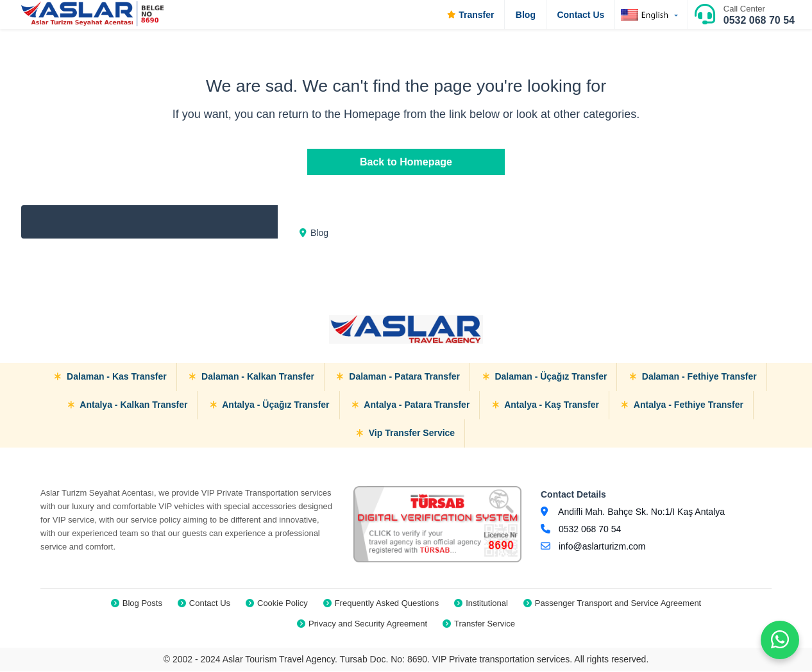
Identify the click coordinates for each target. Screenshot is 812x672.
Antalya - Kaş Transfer (546, 405)
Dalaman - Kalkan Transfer (252, 376)
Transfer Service (485, 624)
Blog (526, 15)
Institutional (487, 603)
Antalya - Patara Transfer (411, 405)
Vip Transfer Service (406, 433)
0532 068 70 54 (759, 20)
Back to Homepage (406, 162)
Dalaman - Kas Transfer (111, 376)
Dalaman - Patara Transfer (398, 376)
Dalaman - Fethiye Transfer (693, 376)
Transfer (470, 15)
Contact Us (580, 15)
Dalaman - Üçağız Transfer (545, 376)
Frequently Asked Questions (387, 603)
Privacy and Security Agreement (368, 624)
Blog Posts (142, 603)
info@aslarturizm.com (602, 546)
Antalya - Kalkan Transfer (128, 405)
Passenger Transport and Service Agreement (618, 603)
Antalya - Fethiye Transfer (682, 405)
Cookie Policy (283, 603)
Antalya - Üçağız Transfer (270, 405)
